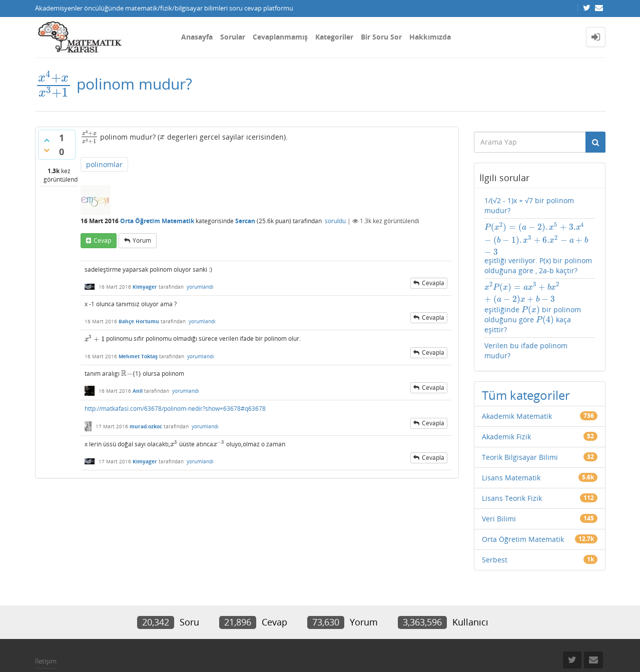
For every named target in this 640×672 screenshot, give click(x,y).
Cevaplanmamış (280, 37)
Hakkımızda (430, 37)
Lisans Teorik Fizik (512, 498)
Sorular (233, 37)
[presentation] (54, 84)
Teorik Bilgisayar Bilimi (520, 457)
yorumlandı (200, 287)
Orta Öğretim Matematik (157, 221)
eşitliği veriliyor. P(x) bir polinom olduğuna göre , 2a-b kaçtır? (540, 248)
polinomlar (104, 164)
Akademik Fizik (506, 437)
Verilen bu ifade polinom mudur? (526, 351)
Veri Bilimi (499, 519)
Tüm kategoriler (526, 395)
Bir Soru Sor (381, 37)
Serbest (495, 560)
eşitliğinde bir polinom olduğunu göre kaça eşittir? (536, 308)
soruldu (335, 221)
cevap (102, 240)
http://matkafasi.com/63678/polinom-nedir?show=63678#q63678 (175, 409)
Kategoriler (334, 37)
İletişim (46, 661)
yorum (142, 240)
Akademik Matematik (517, 416)
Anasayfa (197, 37)
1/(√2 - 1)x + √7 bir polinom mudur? (529, 205)
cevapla (433, 283)
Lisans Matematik (511, 478)
